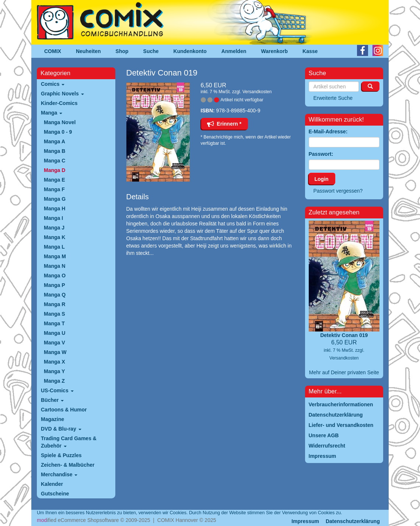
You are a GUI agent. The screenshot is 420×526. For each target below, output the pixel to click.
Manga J (54, 228)
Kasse (310, 51)
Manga (52, 113)
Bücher (52, 400)
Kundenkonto (190, 51)
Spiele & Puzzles (61, 455)
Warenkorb (275, 51)
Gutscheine (55, 494)
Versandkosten (257, 92)
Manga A (55, 141)
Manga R (55, 304)
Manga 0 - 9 (58, 132)
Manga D (55, 170)
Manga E (55, 180)
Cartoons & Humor (64, 410)
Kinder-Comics (59, 103)
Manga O (55, 276)
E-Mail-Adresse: (328, 131)
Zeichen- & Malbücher (68, 465)
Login (322, 179)
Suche (151, 51)
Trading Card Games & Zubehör (69, 442)
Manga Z (54, 381)
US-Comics (57, 390)
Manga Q (55, 295)
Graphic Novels (62, 94)
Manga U (55, 333)
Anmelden (234, 51)
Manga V (55, 343)
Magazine (52, 419)
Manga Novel (60, 122)
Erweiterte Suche (333, 98)
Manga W (55, 352)
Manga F (54, 189)
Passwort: (321, 154)
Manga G (55, 199)
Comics (53, 84)
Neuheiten (88, 51)
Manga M (55, 256)
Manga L (54, 247)
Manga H (55, 208)
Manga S (55, 314)
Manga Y (54, 371)
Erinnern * (224, 124)
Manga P (55, 285)
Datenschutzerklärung (353, 521)
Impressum (305, 521)
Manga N (55, 266)
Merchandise (59, 474)
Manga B (55, 151)
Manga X (55, 362)
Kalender (52, 484)
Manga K (55, 237)
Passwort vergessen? (338, 191)
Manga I (53, 218)
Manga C (55, 161)
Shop (122, 51)
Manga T (54, 323)
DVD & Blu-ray (61, 429)
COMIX (53, 51)
